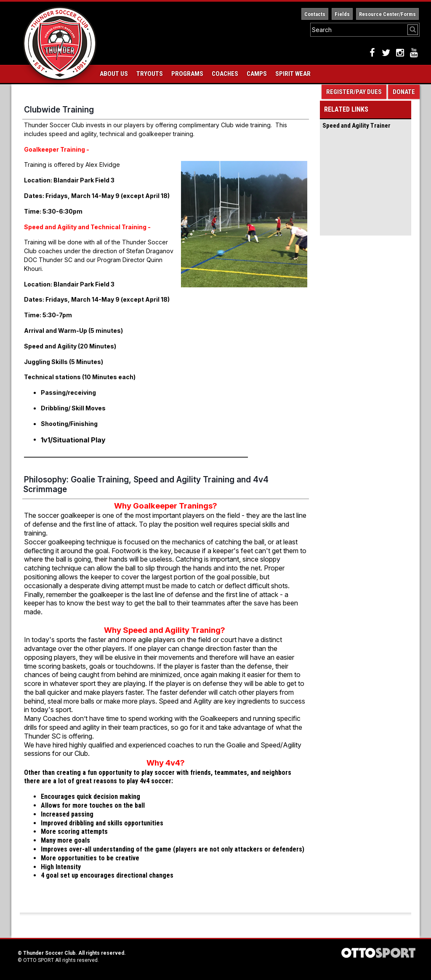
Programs (187, 74)
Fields (342, 14)
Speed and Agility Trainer (357, 126)
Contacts (315, 14)
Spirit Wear (293, 74)
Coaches (225, 74)
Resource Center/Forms (387, 14)
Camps (257, 74)
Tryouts (150, 74)
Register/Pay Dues (354, 92)
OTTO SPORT (39, 960)
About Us (114, 74)
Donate (404, 92)
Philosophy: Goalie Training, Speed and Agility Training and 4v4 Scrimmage (146, 484)
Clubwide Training (59, 110)
